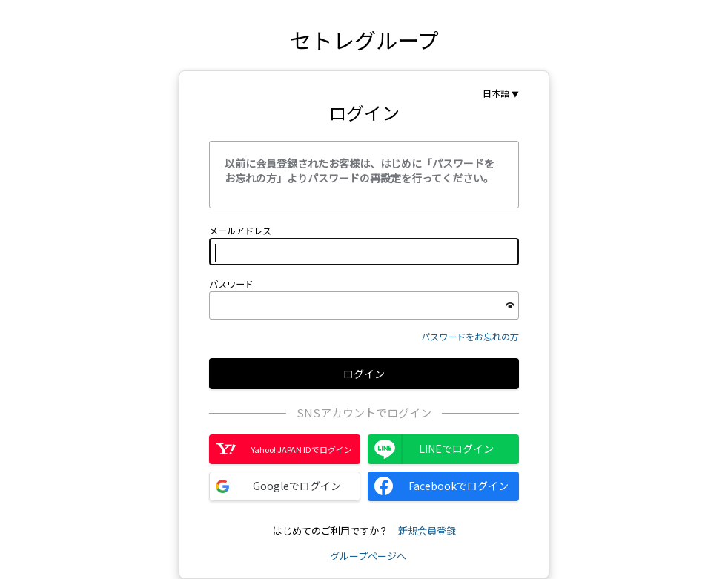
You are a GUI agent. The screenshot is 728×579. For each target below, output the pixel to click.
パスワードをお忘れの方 (470, 336)
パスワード (231, 284)
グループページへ (368, 556)
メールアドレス (240, 231)
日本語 (496, 93)
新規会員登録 (427, 530)
